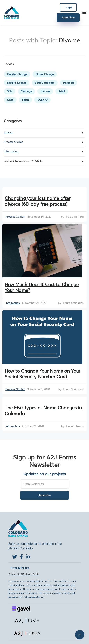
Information (13, 303)
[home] (11, 12)
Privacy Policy (20, 568)
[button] (84, 12)
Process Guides (15, 217)
